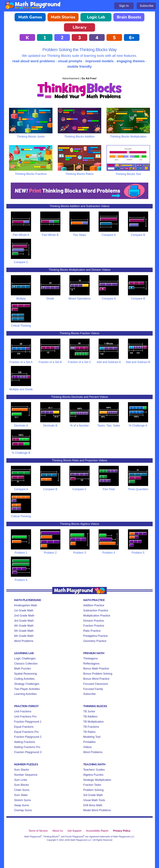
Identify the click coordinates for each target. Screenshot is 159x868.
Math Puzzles (23, 669)
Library (80, 27)
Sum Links (21, 780)
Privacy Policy (122, 831)
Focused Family (93, 689)
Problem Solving (93, 790)
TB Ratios (89, 732)
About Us (58, 831)
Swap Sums (22, 805)
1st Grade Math (24, 610)
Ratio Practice (92, 631)
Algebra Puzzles (93, 775)
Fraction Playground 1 (28, 722)
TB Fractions (91, 727)
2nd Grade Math (24, 616)
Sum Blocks (22, 785)
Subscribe (147, 6)
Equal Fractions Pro (26, 732)
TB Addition (90, 717)
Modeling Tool (92, 737)
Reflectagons (91, 664)
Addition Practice (94, 605)
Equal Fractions (24, 727)
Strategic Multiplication (97, 780)
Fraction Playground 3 (28, 752)
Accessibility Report (97, 831)
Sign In (124, 6)
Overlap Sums (23, 810)
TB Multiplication (93, 722)
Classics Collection (26, 664)
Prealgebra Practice (95, 636)
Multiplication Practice (97, 616)
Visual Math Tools (94, 800)
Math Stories (63, 17)
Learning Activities (25, 694)
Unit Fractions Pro (25, 717)
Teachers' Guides (94, 770)
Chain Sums (22, 790)
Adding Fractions (25, 742)
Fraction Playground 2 (28, 737)
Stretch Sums (23, 800)
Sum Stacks (22, 770)
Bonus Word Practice (96, 679)
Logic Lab (96, 17)
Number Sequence (26, 775)
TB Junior (89, 711)
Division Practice (94, 621)
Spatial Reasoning (25, 674)
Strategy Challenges (27, 684)
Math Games (30, 17)
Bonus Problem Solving (98, 674)
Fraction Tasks (92, 785)
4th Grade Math (24, 626)
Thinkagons (90, 658)
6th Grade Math (24, 636)
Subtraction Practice (96, 610)
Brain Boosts (129, 17)
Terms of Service (38, 831)
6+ (132, 38)
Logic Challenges (25, 658)
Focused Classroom (96, 684)
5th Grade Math (24, 631)
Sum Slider (21, 795)
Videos (87, 747)
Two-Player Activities (27, 689)
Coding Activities (24, 679)
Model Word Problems (97, 810)
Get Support (74, 831)
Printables (89, 742)
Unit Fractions (23, 711)
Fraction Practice (94, 626)
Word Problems (24, 641)
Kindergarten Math (26, 605)
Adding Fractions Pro (27, 747)
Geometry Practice (95, 641)
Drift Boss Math (93, 805)
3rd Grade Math (24, 621)
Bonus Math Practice (96, 669)
